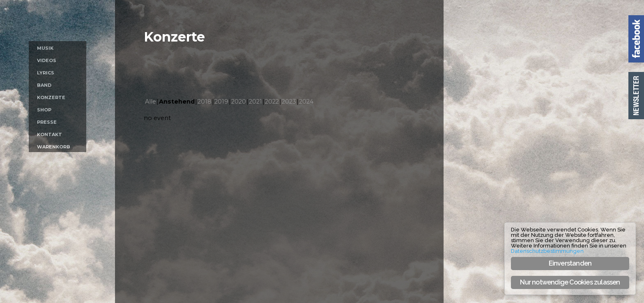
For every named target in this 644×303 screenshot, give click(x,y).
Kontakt (49, 134)
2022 (272, 102)
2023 (289, 102)
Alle (151, 102)
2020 (239, 102)
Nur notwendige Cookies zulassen (570, 282)
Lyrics (46, 73)
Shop (44, 110)
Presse (47, 122)
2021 (255, 102)
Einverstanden (570, 263)
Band (44, 85)
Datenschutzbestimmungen (547, 251)
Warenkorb (54, 147)
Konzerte (51, 97)
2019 (221, 102)
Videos (47, 60)
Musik (45, 48)
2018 (205, 102)
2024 (306, 102)
